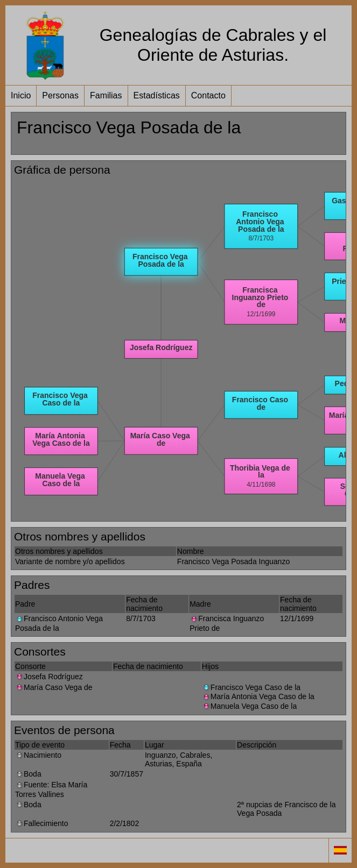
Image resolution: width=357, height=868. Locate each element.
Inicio (21, 95)
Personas (60, 95)
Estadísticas (157, 95)
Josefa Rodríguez (49, 677)
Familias (106, 95)
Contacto (208, 95)
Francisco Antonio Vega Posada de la (59, 623)
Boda (28, 774)
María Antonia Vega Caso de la (258, 696)
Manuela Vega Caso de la (249, 706)
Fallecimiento (41, 823)
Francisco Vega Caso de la (251, 687)
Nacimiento (38, 755)
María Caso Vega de (54, 687)
